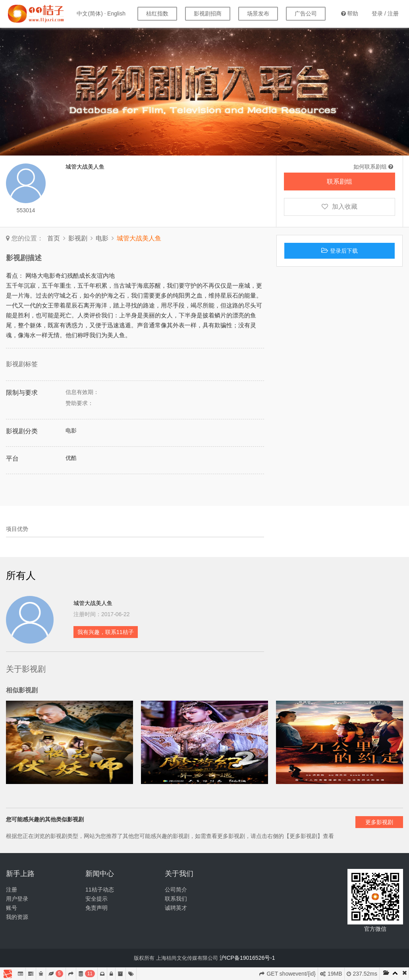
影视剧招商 (208, 13)
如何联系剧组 (373, 167)
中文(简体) (90, 13)
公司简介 (176, 890)
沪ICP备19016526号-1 (247, 958)
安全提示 (96, 899)
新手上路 (20, 874)
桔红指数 (157, 13)
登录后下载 (340, 251)
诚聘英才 (176, 908)
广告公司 (306, 13)
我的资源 (17, 917)
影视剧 (78, 238)
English (116, 13)
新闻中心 (100, 874)
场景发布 (258, 13)
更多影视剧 (379, 822)
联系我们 (176, 899)
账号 (12, 908)
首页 (54, 238)
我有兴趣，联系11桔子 (106, 632)
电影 (102, 238)
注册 (393, 13)
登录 (377, 13)
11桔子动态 (100, 890)
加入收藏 (340, 207)
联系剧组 (340, 182)
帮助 (350, 13)
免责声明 (96, 908)
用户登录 (17, 899)
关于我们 (179, 874)
